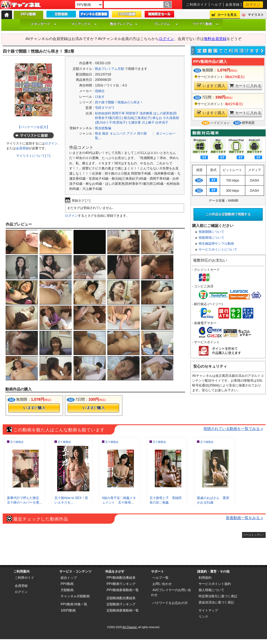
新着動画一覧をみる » (244, 518)
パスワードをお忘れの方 (170, 603)
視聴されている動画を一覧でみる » (233, 429)
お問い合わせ (162, 584)
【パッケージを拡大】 (34, 127)
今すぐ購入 (34, 408)
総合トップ (69, 578)
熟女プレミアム (124, 24)
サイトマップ (208, 610)
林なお (157, 118)
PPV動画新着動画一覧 (123, 590)
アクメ (131, 133)
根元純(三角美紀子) (138, 118)
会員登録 (233, 5)
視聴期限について (211, 232)
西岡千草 (118, 113)
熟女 (98, 133)
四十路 (142, 133)
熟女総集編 (103, 128)
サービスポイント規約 (215, 584)
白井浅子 (162, 122)
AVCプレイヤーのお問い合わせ (171, 592)
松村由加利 (103, 113)
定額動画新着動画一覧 (123, 610)
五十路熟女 (17, 442)
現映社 (100, 91)
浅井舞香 (146, 113)
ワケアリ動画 (206, 24)
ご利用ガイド (197, 5)
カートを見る (227, 15)
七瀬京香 (134, 122)
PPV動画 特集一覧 (74, 604)
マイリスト (256, 15)
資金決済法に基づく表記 (216, 602)
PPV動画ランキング (121, 584)
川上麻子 (148, 122)
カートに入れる (245, 86)
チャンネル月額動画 (75, 596)
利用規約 (205, 578)
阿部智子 (132, 113)
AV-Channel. (130, 627)
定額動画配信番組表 (121, 598)
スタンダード (43, 24)
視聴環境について (211, 238)
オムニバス (118, 133)
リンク (203, 617)
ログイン (253, 5)
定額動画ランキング (121, 604)
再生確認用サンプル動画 (216, 244)
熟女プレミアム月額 (109, 69)
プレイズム (166, 24)
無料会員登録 (215, 39)
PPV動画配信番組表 (121, 578)
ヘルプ (217, 5)
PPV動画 (67, 584)
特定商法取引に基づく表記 (218, 596)
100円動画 (68, 610)
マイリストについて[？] (33, 156)
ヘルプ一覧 (160, 578)
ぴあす (100, 97)
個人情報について (211, 590)
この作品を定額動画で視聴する (228, 214)
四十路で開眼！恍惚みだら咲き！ (119, 102)
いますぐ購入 (211, 86)
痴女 (105, 133)
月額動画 (67, 590)
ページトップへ (253, 535)
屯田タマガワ (105, 108)
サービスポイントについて (218, 249)
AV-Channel (21, 5)
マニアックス (84, 24)
